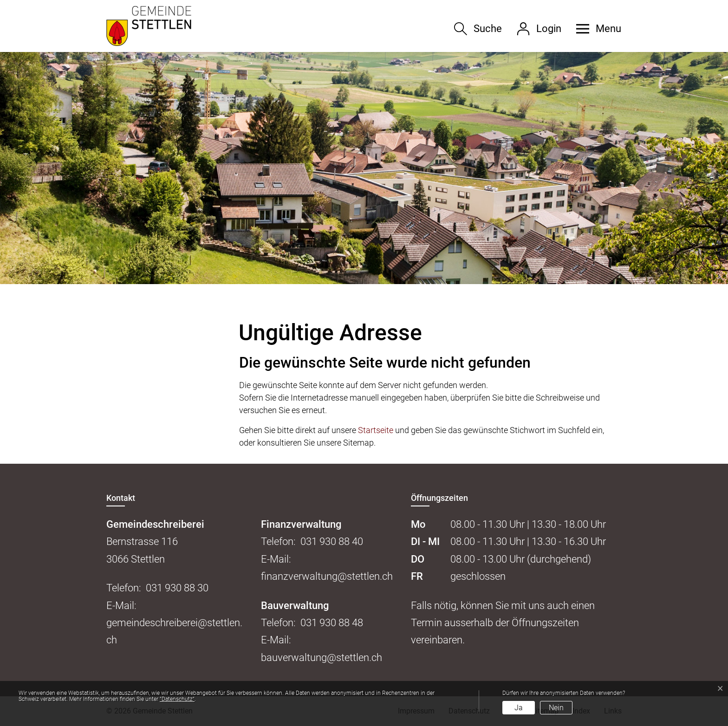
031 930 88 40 (332, 541)
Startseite (376, 430)
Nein (556, 708)
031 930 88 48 (332, 623)
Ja (519, 708)
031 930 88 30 (177, 588)
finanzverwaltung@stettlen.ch (327, 576)
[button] (595, 29)
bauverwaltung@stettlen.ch (322, 658)
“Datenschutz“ (177, 699)
